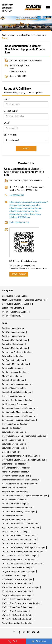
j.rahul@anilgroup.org (19, 222)
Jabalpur (40, 35)
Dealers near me (9, 35)
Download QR (19, 274)
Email (7, 123)
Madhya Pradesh (26, 35)
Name (7, 99)
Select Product (10, 135)
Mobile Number (11, 111)
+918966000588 (17, 195)
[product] (26, 140)
